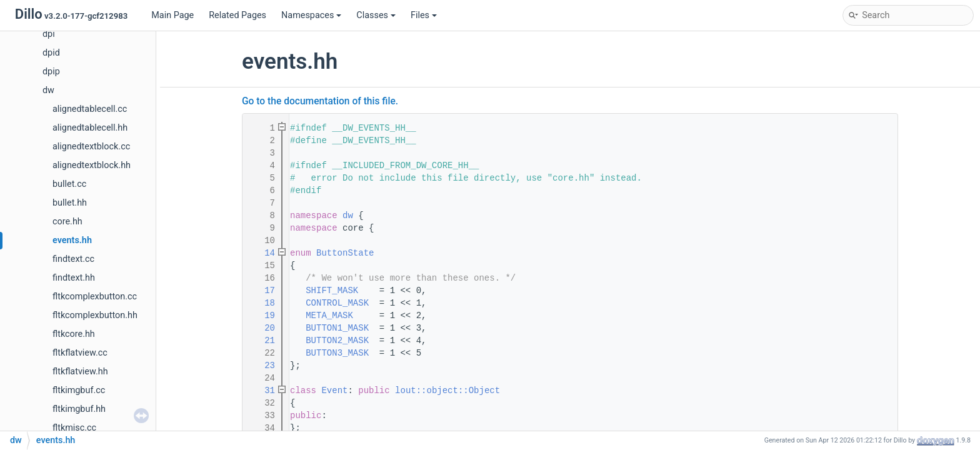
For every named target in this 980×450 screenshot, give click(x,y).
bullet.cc (69, 184)
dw (48, 90)
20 (262, 328)
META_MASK (329, 316)
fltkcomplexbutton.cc (95, 297)
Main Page (172, 15)
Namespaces (311, 15)
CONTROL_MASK (337, 303)
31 (262, 391)
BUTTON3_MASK (337, 353)
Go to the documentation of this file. (320, 101)
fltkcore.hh (74, 334)
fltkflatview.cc (80, 353)
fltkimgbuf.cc (79, 390)
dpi (49, 34)
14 (262, 253)
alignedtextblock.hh (92, 165)
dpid (51, 53)
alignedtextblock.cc (91, 147)
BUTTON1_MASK (337, 328)
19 (262, 316)
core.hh (67, 222)
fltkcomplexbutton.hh (95, 315)
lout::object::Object (447, 391)
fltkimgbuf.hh (79, 409)
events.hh (72, 240)
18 (262, 303)
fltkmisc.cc (74, 428)
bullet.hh (70, 203)
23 (262, 366)
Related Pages (237, 15)
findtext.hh (74, 278)
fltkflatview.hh (80, 372)
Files (424, 15)
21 (262, 341)
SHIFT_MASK (332, 291)
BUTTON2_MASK (337, 341)
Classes (376, 15)
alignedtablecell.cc (90, 109)
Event (334, 391)
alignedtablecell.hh (90, 128)
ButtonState (345, 253)
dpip (51, 72)
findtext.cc (73, 259)
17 (262, 291)
